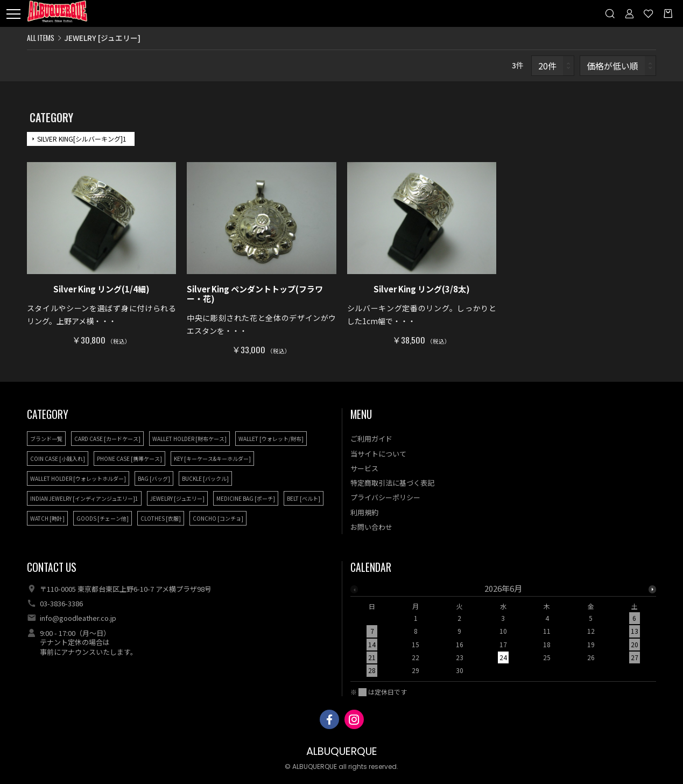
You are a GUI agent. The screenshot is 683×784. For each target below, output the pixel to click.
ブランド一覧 (46, 439)
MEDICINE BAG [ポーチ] (246, 498)
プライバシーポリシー (385, 497)
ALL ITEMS (41, 38)
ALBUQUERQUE (342, 751)
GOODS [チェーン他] (103, 518)
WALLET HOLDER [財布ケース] (189, 439)
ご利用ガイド (371, 439)
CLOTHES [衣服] (161, 518)
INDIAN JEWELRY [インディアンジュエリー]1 (84, 498)
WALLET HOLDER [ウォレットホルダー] (78, 478)
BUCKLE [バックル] (205, 478)
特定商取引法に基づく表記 (392, 483)
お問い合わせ (371, 527)
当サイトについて (378, 454)
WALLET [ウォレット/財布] (271, 439)
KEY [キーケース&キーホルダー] (212, 458)
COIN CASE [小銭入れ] (58, 458)
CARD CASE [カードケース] (107, 439)
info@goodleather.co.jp (78, 618)
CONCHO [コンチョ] (218, 518)
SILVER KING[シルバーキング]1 (82, 139)
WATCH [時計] (47, 518)
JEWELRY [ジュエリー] (177, 498)
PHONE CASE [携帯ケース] (129, 458)
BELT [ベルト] (304, 498)
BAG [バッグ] (154, 478)
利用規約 (364, 512)
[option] (504, 633)
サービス (364, 468)
